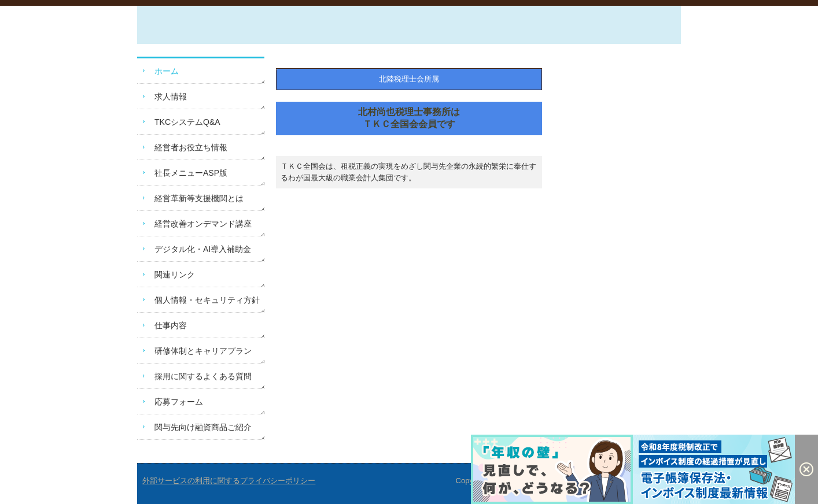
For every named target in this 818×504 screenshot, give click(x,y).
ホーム (167, 71)
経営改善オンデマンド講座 (203, 224)
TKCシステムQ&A (187, 122)
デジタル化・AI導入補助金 (203, 249)
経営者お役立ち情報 (191, 147)
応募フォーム (179, 402)
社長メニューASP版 (191, 173)
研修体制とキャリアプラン (203, 351)
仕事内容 (171, 325)
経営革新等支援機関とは (199, 198)
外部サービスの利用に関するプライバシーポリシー (229, 481)
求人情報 (171, 97)
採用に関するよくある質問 (203, 376)
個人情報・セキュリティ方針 (207, 300)
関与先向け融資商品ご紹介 (203, 427)
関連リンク (175, 275)
